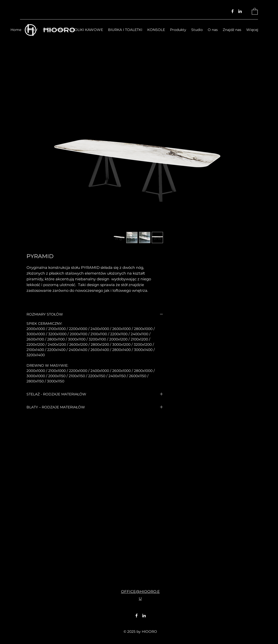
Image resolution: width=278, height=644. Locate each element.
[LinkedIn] (240, 11)
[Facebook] (232, 11)
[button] (255, 11)
